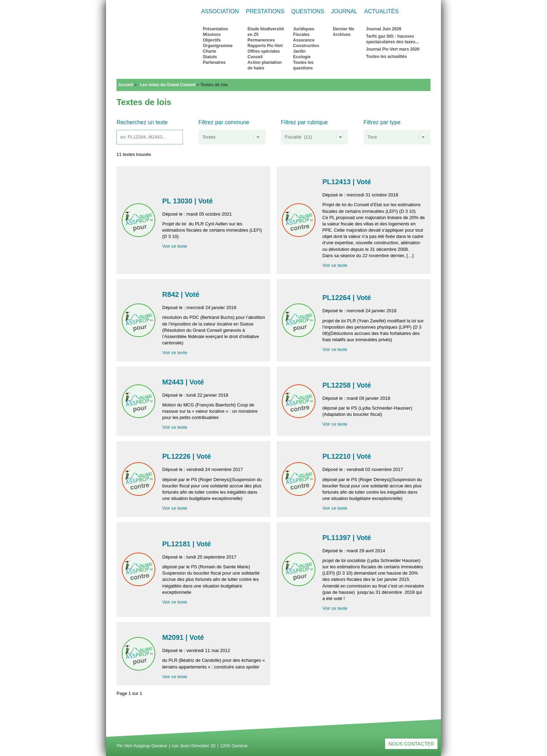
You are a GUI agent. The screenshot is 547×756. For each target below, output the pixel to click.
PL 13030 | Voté (189, 201)
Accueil (126, 85)
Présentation (215, 29)
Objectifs (212, 40)
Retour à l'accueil (153, 48)
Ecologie (302, 57)
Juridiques (304, 29)
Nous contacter (411, 744)
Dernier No (343, 29)
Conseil (255, 57)
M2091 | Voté (184, 637)
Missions (212, 35)
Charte (209, 51)
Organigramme (218, 46)
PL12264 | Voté (348, 298)
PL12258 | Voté (348, 385)
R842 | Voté (182, 294)
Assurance (304, 40)
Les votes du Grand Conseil (168, 85)
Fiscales (301, 35)
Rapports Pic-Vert (265, 46)
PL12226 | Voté (188, 456)
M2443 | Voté (184, 382)
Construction (306, 46)
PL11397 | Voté (348, 538)
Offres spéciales (264, 51)
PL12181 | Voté (188, 544)
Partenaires (214, 62)
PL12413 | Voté (348, 182)
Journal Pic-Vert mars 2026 (393, 49)
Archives (342, 35)
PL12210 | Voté (348, 456)
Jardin (299, 51)
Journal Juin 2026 (384, 29)
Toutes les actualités (386, 57)
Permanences (261, 40)
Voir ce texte (175, 246)
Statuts (210, 57)
